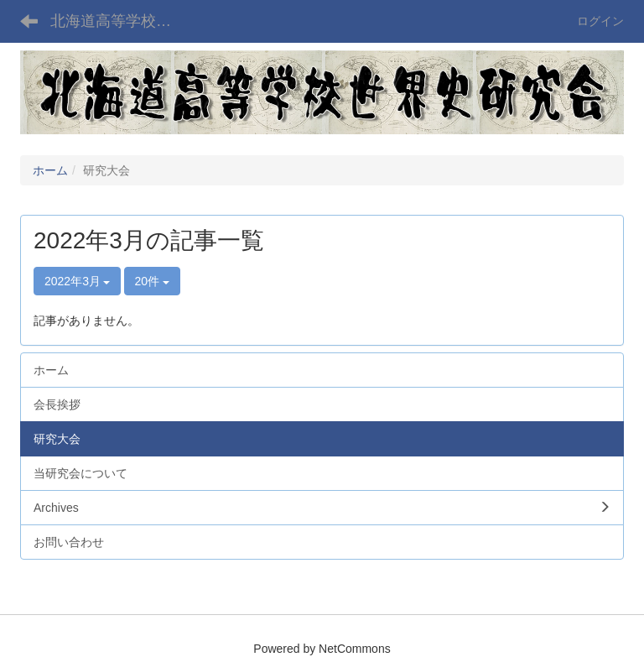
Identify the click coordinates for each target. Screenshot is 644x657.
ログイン (600, 21)
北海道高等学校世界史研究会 (121, 21)
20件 (152, 281)
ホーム (50, 170)
